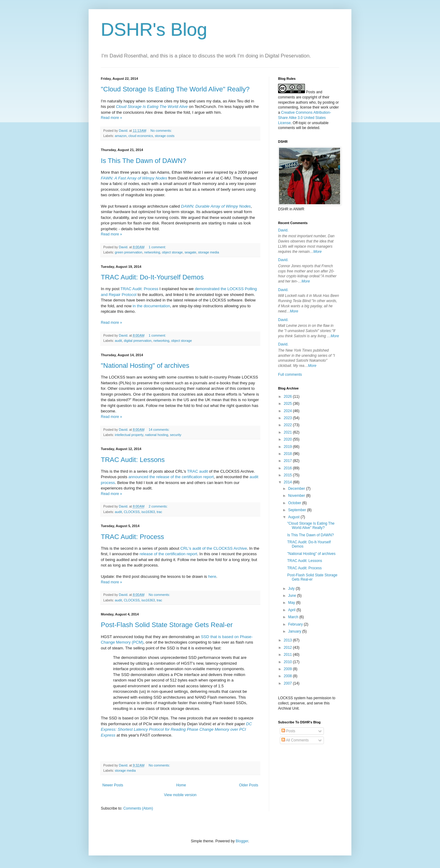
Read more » (111, 118)
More (317, 252)
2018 (288, 454)
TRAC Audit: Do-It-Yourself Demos (152, 277)
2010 (288, 662)
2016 (288, 468)
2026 (288, 397)
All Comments (295, 740)
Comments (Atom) (138, 808)
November (297, 496)
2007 (288, 683)
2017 (288, 461)
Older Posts (249, 785)
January (295, 631)
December (297, 489)
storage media (208, 252)
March (294, 617)
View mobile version (180, 795)
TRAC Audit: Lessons (133, 460)
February (296, 624)
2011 (288, 655)
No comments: (162, 131)
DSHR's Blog (154, 30)
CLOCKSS (132, 512)
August (294, 517)
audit (118, 341)
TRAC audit (197, 471)
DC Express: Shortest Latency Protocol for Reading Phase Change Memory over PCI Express (176, 729)
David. (283, 230)
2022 (288, 425)
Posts (288, 731)
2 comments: (159, 506)
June (293, 596)
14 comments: (160, 430)
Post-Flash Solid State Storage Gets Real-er (167, 625)
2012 (288, 648)
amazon (121, 136)
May (292, 603)
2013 (288, 640)
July (292, 589)
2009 (288, 669)
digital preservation (138, 341)
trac (159, 512)
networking (152, 252)
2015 (288, 475)
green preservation (129, 252)
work (324, 107)
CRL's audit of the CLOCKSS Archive (214, 548)
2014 (288, 482)
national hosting (157, 435)
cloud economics (141, 136)
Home (181, 785)
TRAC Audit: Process (139, 289)
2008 (288, 676)
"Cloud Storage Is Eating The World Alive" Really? (175, 89)
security (176, 435)
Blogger (242, 841)
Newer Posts (113, 785)
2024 (288, 411)
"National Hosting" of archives (145, 366)
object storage (172, 252)
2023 (288, 418)
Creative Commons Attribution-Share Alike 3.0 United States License (304, 118)
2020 (288, 439)
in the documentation (151, 306)
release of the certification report (168, 554)
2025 (288, 404)
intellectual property (129, 435)
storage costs (165, 136)
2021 (288, 432)
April (292, 610)
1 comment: (158, 247)
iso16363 (148, 512)
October (295, 503)
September (298, 510)
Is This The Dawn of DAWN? (144, 161)
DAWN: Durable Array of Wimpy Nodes (216, 206)
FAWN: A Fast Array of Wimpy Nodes (134, 178)
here (212, 576)
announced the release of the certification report (171, 477)
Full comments (290, 375)
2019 (288, 447)
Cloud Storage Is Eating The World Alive (152, 107)
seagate (190, 252)
